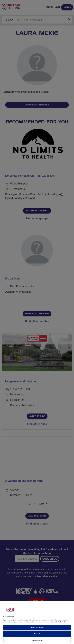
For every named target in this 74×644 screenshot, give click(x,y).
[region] (37, 622)
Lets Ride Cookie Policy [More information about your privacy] (59, 622)
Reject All (37, 634)
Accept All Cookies (37, 628)
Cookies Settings (37, 640)
